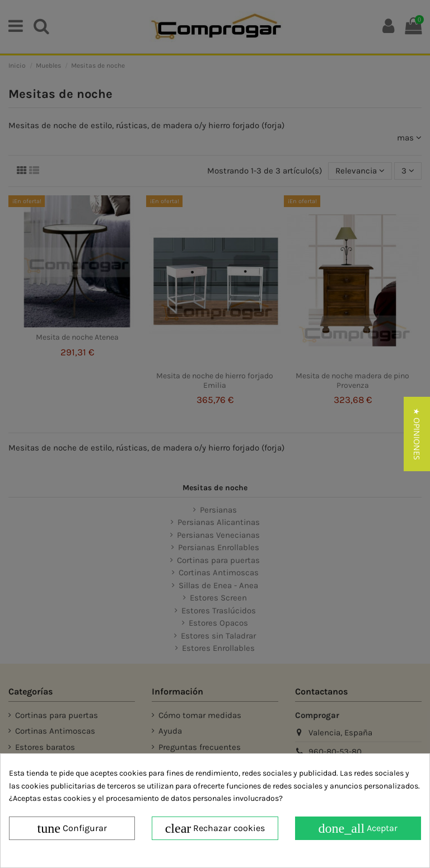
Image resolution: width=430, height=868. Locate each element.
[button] (417, 434)
